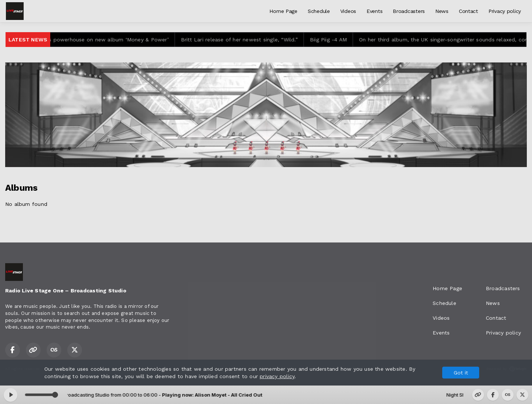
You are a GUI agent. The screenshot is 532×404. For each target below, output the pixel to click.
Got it (461, 373)
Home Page (283, 11)
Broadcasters (409, 11)
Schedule (319, 11)
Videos (348, 11)
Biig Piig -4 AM (332, 40)
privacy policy (277, 376)
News (442, 11)
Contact (468, 11)
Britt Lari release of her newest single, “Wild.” (243, 40)
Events (374, 11)
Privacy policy (505, 11)
